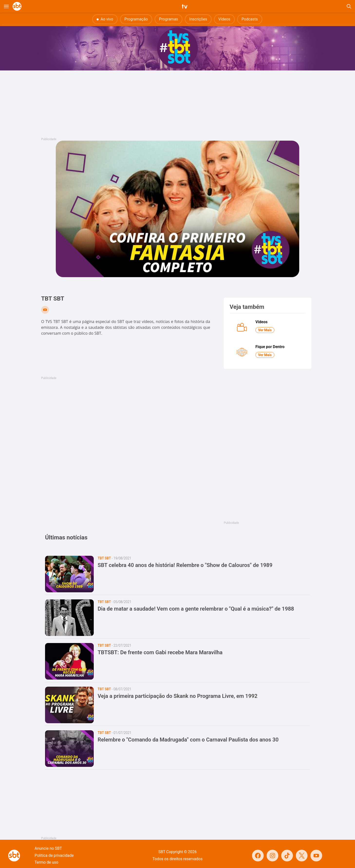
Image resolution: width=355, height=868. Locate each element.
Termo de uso (46, 862)
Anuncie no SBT (48, 848)
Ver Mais (265, 330)
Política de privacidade (54, 855)
